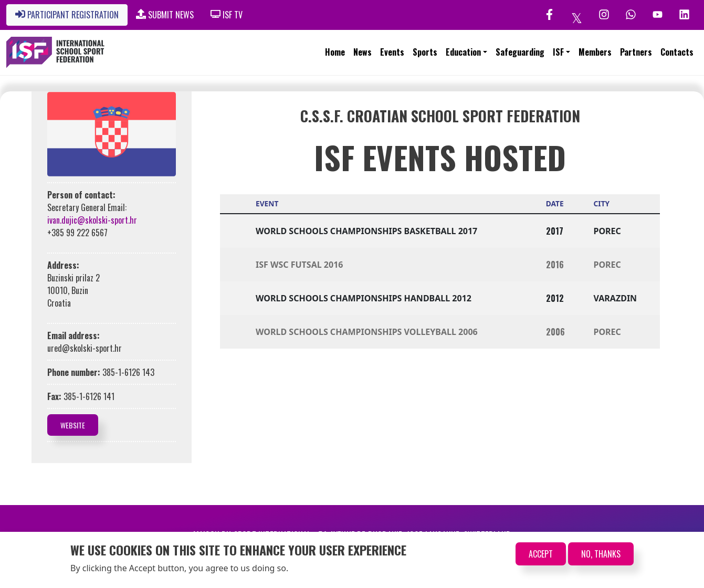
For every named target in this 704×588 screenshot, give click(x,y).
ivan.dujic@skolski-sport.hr (92, 220)
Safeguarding (520, 52)
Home (335, 52)
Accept (541, 554)
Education (463, 52)
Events (392, 52)
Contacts (677, 52)
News (362, 52)
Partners (636, 52)
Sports (425, 52)
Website (73, 425)
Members (595, 52)
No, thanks (601, 554)
